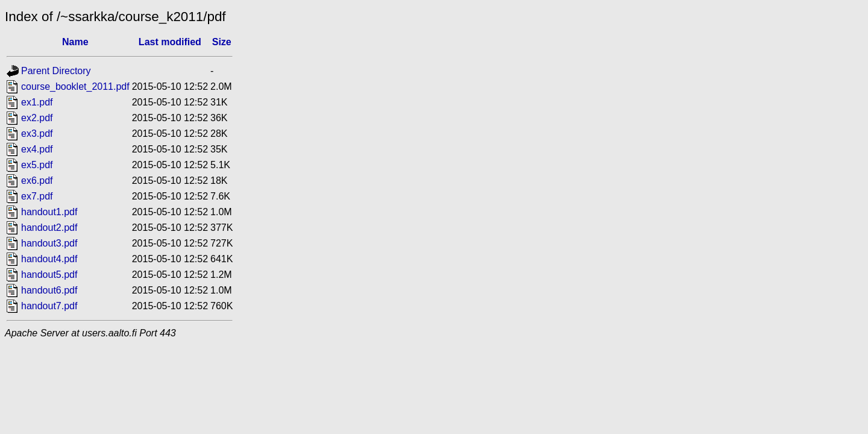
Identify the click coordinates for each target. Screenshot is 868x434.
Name (75, 42)
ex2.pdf (37, 118)
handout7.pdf (49, 306)
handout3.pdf (49, 243)
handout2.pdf (49, 228)
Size (222, 42)
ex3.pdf (37, 134)
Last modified (170, 42)
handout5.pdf (49, 275)
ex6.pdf (37, 181)
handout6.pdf (49, 290)
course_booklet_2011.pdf (75, 86)
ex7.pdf (37, 196)
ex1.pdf (37, 102)
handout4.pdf (49, 259)
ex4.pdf (37, 149)
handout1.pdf (49, 212)
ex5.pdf (37, 165)
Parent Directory (56, 71)
